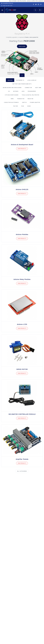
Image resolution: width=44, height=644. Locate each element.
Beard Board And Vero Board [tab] (12, 88)
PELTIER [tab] (16, 106)
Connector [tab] (28, 88)
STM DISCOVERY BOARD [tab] (12, 95)
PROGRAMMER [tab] (32, 91)
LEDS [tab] (23, 91)
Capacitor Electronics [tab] (11, 102)
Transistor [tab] (21, 99)
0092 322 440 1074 (7, 6)
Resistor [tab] (31, 99)
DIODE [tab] (29, 106)
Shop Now (22, 46)
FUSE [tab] (23, 106)
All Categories (22, 471)
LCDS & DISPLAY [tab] (32, 80)
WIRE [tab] (12, 99)
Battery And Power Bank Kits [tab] (22, 84)
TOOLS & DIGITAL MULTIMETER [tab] (30, 95)
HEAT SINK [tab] (38, 88)
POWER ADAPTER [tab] (35, 102)
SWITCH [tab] (24, 102)
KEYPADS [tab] (16, 91)
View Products (22, 149)
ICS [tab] (9, 91)
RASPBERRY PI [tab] (20, 80)
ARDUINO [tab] (10, 80)
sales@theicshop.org (7, 3)
